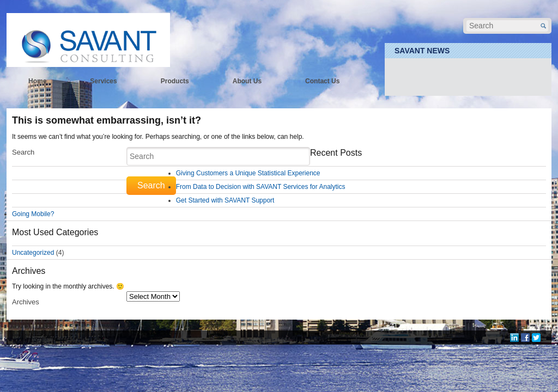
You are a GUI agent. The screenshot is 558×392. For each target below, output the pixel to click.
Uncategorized (33, 253)
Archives (26, 302)
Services (103, 81)
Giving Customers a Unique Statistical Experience (248, 173)
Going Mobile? (33, 214)
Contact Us (322, 81)
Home (37, 81)
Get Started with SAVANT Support (225, 200)
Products (175, 81)
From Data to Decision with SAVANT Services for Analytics (261, 187)
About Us (247, 81)
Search (23, 152)
